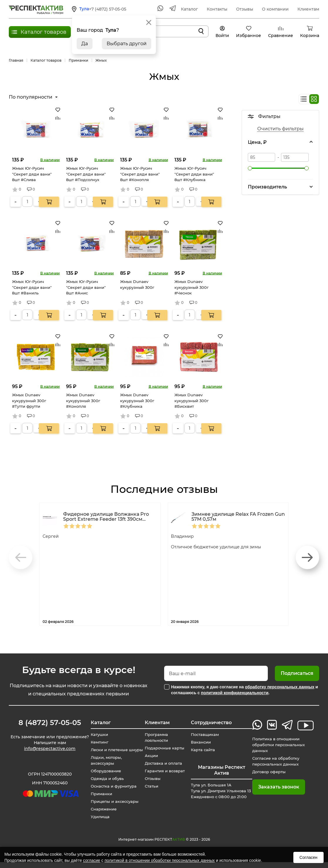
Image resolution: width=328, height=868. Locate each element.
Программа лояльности (156, 737)
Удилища (97, 823)
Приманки (99, 800)
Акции (150, 756)
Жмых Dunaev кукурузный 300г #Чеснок (191, 287)
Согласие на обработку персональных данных (276, 761)
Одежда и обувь (105, 784)
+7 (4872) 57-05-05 (108, 9)
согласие (92, 860)
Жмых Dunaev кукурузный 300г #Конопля (83, 401)
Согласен (308, 857)
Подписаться (297, 673)
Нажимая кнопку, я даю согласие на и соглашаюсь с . (245, 690)
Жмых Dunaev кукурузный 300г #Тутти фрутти (29, 401)
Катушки (97, 734)
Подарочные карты (164, 748)
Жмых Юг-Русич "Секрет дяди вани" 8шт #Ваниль (32, 287)
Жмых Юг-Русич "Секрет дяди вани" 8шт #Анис (86, 287)
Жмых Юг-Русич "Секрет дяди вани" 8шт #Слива (32, 174)
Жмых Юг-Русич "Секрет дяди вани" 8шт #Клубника (194, 174)
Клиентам (308, 9)
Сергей (52, 536)
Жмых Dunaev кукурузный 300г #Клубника (137, 401)
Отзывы (245, 9)
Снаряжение (101, 815)
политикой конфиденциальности (235, 693)
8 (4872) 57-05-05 (48, 723)
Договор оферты (269, 772)
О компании (275, 9)
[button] (307, 557)
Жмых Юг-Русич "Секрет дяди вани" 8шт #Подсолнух (86, 174)
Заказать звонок (277, 787)
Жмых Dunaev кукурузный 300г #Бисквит (191, 401)
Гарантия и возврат (164, 771)
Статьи (150, 786)
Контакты (217, 9)
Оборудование (104, 777)
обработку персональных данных (280, 687)
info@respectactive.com (48, 750)
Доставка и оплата (163, 763)
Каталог (189, 9)
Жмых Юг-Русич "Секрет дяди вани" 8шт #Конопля (140, 174)
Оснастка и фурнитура (112, 792)
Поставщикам (206, 734)
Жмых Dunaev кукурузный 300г (137, 284)
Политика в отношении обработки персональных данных (279, 745)
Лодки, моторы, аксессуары (104, 766)
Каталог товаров (43, 32)
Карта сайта (204, 750)
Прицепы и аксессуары (113, 807)
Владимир (184, 536)
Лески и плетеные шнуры (107, 753)
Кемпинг (97, 742)
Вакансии (202, 742)
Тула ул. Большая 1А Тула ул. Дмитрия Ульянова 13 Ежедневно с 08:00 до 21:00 (221, 794)
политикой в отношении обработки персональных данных (160, 860)
